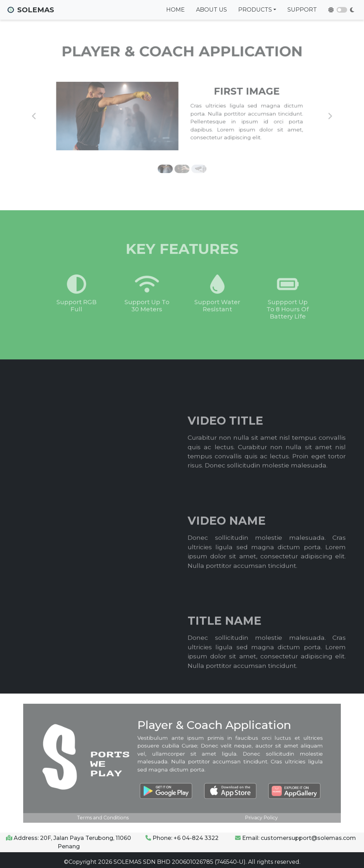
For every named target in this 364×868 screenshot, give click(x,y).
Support (302, 10)
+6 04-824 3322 (196, 838)
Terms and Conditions (115, 809)
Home (175, 10)
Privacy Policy (249, 809)
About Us (212, 10)
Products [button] (255, 10)
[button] (56, 115)
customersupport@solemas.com (308, 838)
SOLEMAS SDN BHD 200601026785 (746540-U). (179, 862)
